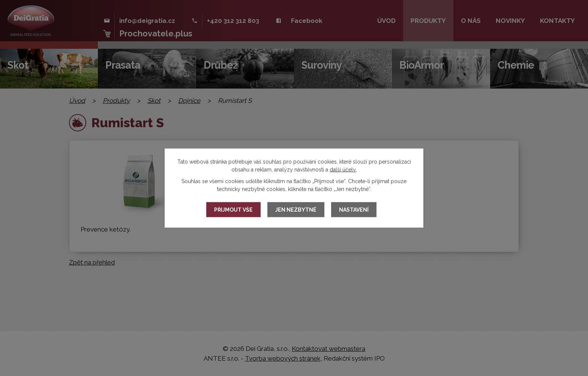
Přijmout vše (233, 210)
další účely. (343, 170)
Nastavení (354, 210)
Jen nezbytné (296, 210)
